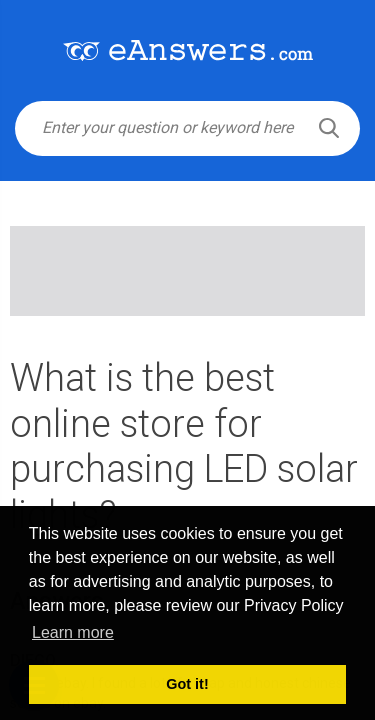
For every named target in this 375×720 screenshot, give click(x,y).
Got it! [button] (187, 684)
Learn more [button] (73, 632)
